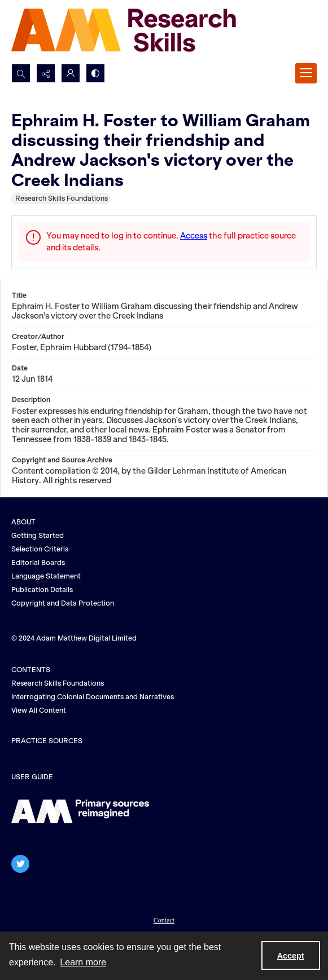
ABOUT (23, 522)
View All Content (39, 710)
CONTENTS (31, 670)
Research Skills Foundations (58, 683)
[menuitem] (164, 919)
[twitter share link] (20, 864)
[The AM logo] (80, 811)
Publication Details (42, 590)
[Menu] (306, 73)
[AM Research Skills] (124, 32)
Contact (164, 920)
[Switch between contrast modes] (95, 73)
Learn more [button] (83, 962)
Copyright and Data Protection (63, 603)
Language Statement (46, 576)
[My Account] (71, 73)
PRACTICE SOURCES (47, 741)
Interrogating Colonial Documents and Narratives (93, 697)
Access (194, 236)
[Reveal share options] (46, 73)
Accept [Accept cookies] (291, 956)
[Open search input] (21, 73)
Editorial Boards (38, 562)
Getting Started (38, 535)
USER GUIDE (32, 777)
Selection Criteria (40, 549)
